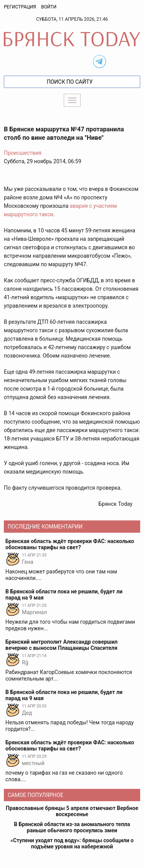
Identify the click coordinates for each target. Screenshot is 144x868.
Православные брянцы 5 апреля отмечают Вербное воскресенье (72, 811)
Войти (49, 7)
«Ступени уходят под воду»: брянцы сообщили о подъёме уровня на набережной (72, 843)
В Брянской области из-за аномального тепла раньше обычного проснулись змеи (72, 827)
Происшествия (23, 153)
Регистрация (20, 7)
